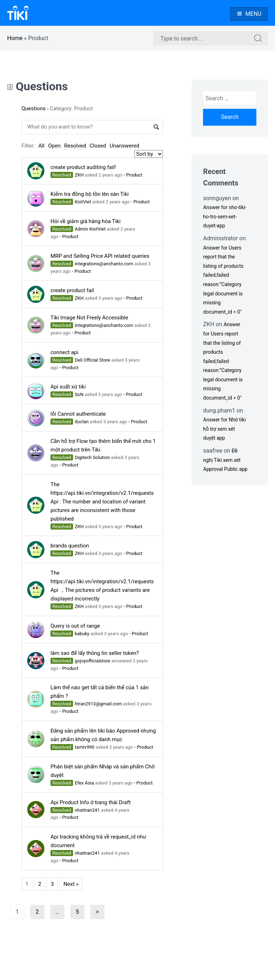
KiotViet (83, 202)
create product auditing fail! (83, 167)
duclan (82, 422)
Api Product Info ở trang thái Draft (91, 802)
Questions (37, 86)
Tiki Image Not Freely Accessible (89, 318)
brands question (70, 546)
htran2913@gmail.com (98, 704)
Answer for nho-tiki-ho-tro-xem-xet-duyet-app (225, 216)
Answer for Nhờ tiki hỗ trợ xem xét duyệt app (224, 429)
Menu (249, 14)
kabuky (82, 634)
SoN (79, 394)
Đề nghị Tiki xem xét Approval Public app (225, 460)
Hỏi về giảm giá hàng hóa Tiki (86, 221)
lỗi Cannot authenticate (78, 414)
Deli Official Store (93, 360)
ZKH (79, 175)
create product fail (72, 290)
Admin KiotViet (90, 229)
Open (54, 146)
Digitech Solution (92, 457)
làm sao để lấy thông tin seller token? (95, 653)
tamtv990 (85, 747)
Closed (98, 146)
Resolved (75, 146)
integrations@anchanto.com (104, 264)
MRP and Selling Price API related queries (100, 256)
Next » (71, 884)
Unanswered (124, 146)
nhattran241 (87, 810)
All (41, 146)
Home (15, 38)
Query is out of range (75, 626)
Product (134, 175)
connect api (64, 352)
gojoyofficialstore (93, 661)
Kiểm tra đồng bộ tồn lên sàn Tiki (90, 194)
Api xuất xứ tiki (68, 387)
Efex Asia (85, 783)
